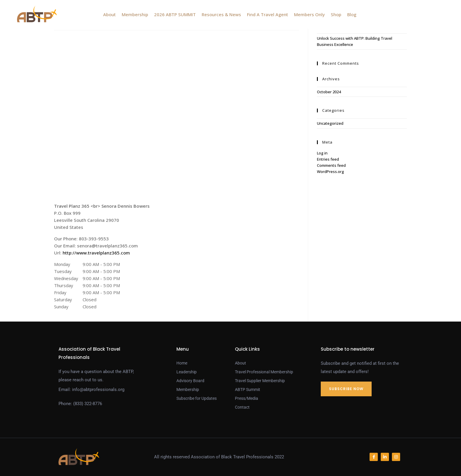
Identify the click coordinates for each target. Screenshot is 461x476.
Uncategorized (330, 123)
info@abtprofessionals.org (98, 390)
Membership (135, 14)
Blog (352, 14)
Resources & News (221, 14)
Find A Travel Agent (268, 14)
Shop (336, 14)
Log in (322, 153)
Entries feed (328, 159)
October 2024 (329, 92)
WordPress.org (330, 172)
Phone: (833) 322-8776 (80, 404)
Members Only (309, 14)
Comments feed (331, 165)
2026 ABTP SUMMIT (175, 14)
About (110, 14)
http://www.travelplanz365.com (96, 253)
